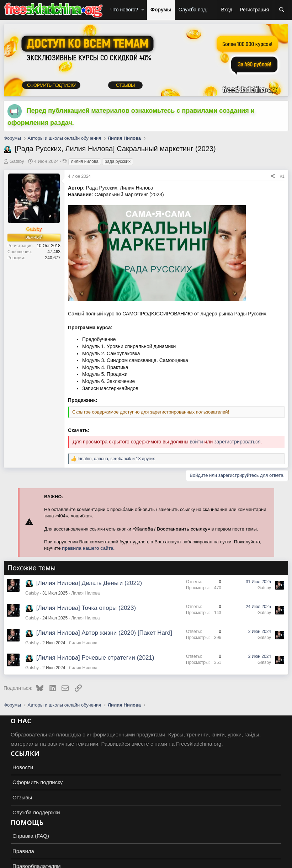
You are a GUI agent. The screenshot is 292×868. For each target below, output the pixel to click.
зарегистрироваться (237, 442)
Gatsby (17, 161)
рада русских (118, 161)
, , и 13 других (116, 459)
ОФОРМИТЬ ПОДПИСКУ (50, 86)
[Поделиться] (273, 177)
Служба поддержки (201, 10)
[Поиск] (282, 10)
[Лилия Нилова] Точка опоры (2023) (86, 608)
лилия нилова (84, 161)
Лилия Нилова (85, 593)
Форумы (161, 10)
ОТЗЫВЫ (124, 86)
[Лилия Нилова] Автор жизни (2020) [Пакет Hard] (104, 633)
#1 (282, 176)
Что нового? (124, 10)
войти (196, 442)
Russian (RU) (22, 861)
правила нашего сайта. (88, 548)
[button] (143, 10)
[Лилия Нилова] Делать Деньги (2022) (89, 583)
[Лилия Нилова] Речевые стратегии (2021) (95, 658)
